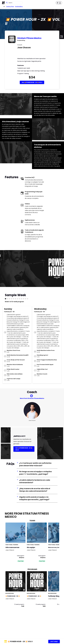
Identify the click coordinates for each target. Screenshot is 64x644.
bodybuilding (19, 6)
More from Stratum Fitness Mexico (32, 398)
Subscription (21, 556)
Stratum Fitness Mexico (29, 38)
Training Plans (10, 6)
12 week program (19, 604)
